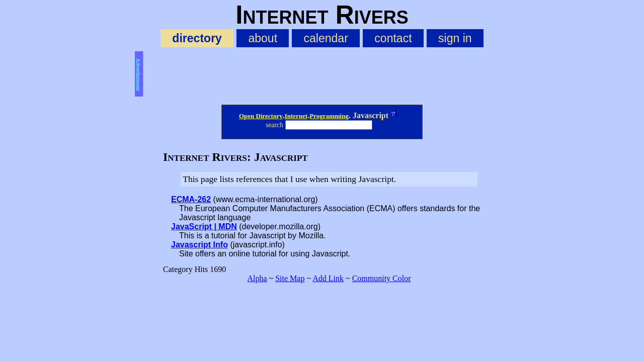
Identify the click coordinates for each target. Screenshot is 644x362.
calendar (326, 38)
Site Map (290, 278)
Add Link (328, 278)
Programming (329, 116)
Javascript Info (199, 245)
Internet (296, 116)
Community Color (382, 278)
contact (393, 38)
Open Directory (261, 116)
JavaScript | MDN (204, 227)
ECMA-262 (191, 199)
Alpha (257, 278)
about (263, 38)
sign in (455, 38)
